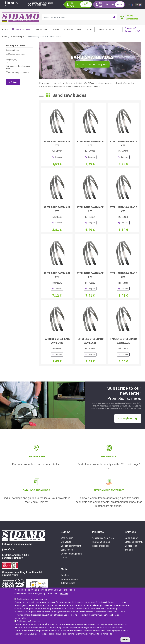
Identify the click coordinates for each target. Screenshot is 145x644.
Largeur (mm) (12, 60)
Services (69, 29)
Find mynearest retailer (133, 17)
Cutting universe (13, 50)
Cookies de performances (28, 621)
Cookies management (71, 554)
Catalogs (65, 575)
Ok (114, 17)
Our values (66, 542)
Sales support (131, 538)
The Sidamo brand (101, 542)
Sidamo (56, 29)
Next (64, 4)
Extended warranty (134, 542)
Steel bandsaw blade (17, 54)
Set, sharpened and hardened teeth (18, 67)
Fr (131, 5)
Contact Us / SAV (105, 29)
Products (112, 4)
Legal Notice (67, 550)
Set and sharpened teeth (18, 73)
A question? (133, 29)
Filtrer (14, 82)
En (139, 5)
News (80, 29)
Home (5, 29)
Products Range (23, 30)
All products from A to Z (103, 538)
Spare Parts (81, 4)
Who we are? (67, 538)
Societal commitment (71, 546)
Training (129, 550)
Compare (58, 157)
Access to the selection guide (92, 64)
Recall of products (101, 546)
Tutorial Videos (68, 583)
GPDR (64, 558)
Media (90, 29)
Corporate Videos (69, 579)
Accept (125, 640)
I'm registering (128, 418)
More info (64, 594)
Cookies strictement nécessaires (32, 599)
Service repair (132, 546)
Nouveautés (42, 29)
